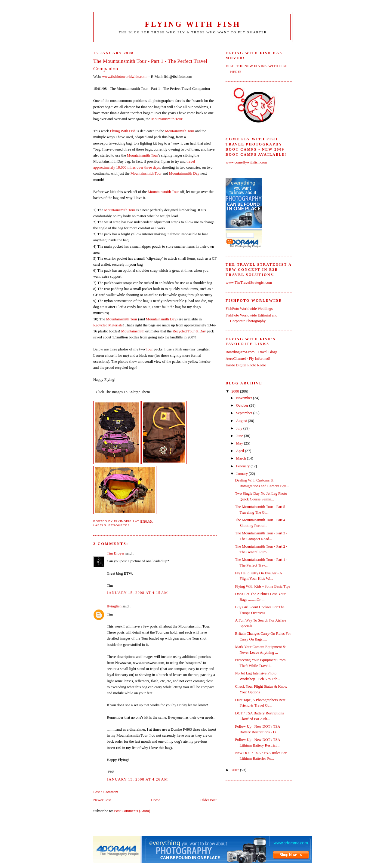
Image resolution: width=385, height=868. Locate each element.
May (240, 443)
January (242, 474)
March (242, 458)
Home (156, 800)
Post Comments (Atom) (132, 811)
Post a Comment (106, 792)
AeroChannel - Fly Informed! (248, 359)
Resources (119, 525)
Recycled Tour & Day (189, 331)
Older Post (208, 800)
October (243, 405)
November (245, 398)
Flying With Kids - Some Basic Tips (263, 586)
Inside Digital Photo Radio (246, 365)
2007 (236, 770)
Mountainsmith (133, 331)
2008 (236, 391)
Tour (149, 349)
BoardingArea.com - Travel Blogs (251, 352)
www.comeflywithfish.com (246, 162)
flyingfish (114, 606)
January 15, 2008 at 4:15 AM (137, 593)
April (241, 451)
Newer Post (102, 800)
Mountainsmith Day (184, 173)
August (242, 421)
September (245, 413)
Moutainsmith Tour (179, 131)
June (240, 436)
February (243, 466)
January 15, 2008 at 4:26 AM (137, 779)
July (240, 428)
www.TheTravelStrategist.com (249, 283)
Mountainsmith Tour (167, 119)
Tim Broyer (116, 553)
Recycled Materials (108, 325)
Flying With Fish (193, 24)
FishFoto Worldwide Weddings (249, 309)
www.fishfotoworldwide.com (124, 77)
